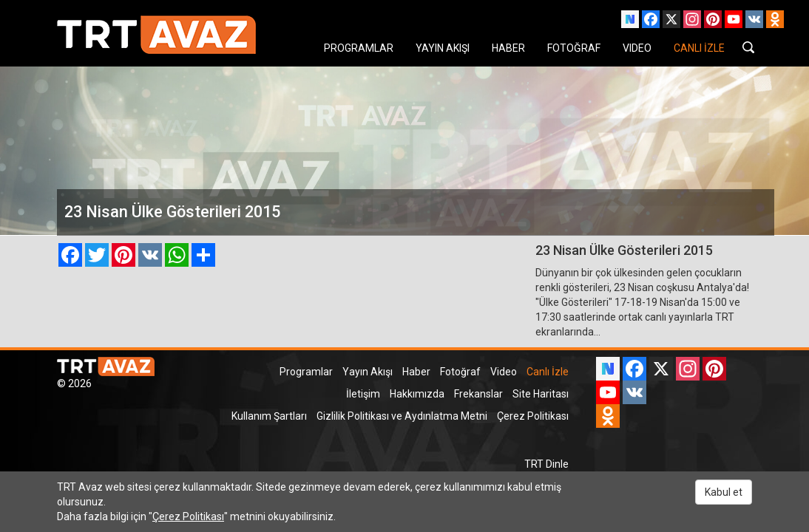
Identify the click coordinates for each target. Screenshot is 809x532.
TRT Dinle (546, 464)
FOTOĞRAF (574, 48)
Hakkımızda (417, 394)
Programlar (306, 372)
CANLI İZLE (699, 48)
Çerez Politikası (533, 416)
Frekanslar (478, 394)
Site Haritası (541, 394)
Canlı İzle (548, 372)
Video (504, 372)
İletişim (363, 394)
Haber (416, 372)
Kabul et (724, 492)
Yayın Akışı (368, 372)
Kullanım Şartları (269, 416)
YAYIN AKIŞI (443, 48)
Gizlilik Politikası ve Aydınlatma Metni (402, 416)
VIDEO (637, 48)
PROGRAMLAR (359, 48)
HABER (508, 48)
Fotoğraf (460, 372)
